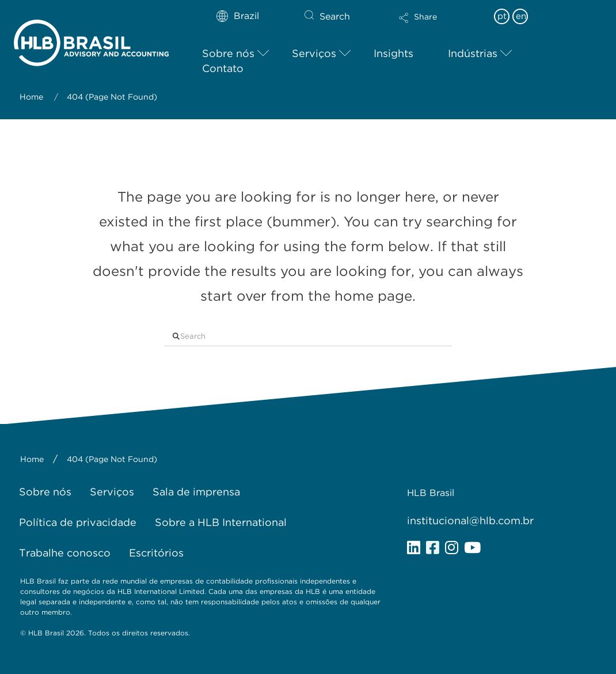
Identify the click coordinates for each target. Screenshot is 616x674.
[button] (440, 25)
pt (502, 16)
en (521, 16)
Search (335, 16)
